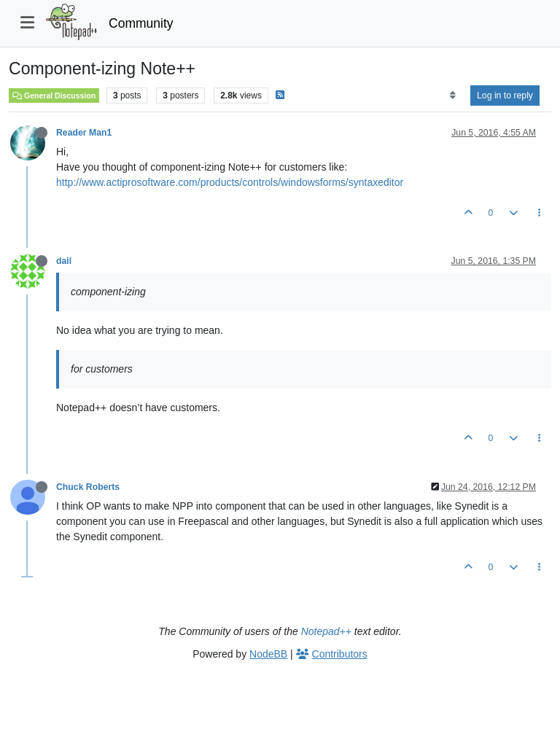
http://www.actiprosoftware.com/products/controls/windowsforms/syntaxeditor (230, 182)
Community (141, 23)
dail (64, 261)
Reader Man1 (84, 133)
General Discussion (54, 96)
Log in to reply (505, 96)
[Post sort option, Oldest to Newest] (452, 96)
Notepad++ (326, 631)
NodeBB (268, 654)
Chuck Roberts (88, 487)
